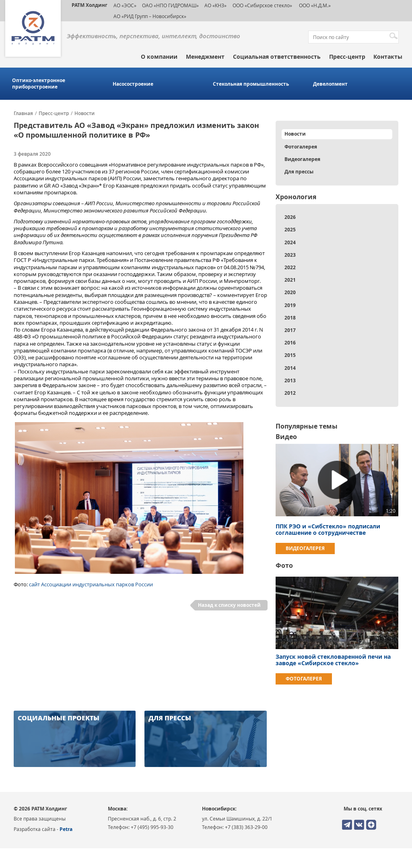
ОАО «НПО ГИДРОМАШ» (170, 5)
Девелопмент (330, 84)
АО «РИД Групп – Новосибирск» (150, 16)
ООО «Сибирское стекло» (262, 5)
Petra (66, 829)
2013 (290, 380)
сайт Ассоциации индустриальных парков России (91, 584)
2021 (290, 280)
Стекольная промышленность (251, 84)
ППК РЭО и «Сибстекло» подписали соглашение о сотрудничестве (328, 529)
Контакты (388, 57)
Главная (23, 113)
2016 (290, 343)
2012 (290, 393)
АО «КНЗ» (215, 5)
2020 (290, 292)
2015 (290, 355)
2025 (290, 230)
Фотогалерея (301, 147)
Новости (84, 113)
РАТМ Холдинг (90, 5)
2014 (290, 368)
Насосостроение (133, 84)
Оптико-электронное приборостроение (39, 84)
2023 (290, 255)
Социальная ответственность (277, 57)
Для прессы (299, 172)
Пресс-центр (347, 57)
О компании (159, 57)
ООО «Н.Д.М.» (314, 5)
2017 (290, 330)
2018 (290, 318)
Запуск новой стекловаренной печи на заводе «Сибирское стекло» (333, 660)
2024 (290, 242)
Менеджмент (205, 57)
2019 (290, 305)
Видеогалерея (302, 159)
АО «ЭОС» (125, 5)
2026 (290, 217)
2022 (290, 267)
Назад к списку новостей (229, 605)
